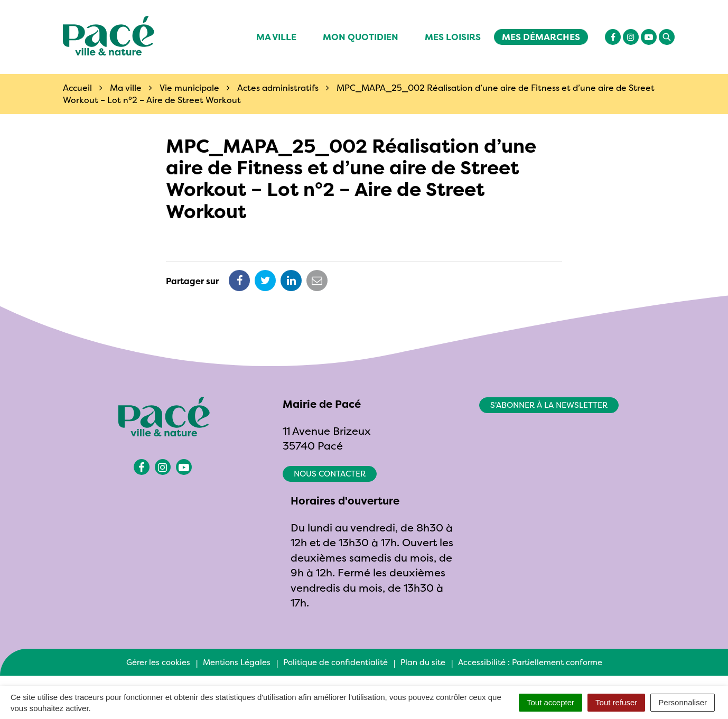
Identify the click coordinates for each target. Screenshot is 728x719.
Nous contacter (330, 474)
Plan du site (423, 662)
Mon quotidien (361, 37)
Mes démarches (541, 37)
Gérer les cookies (158, 662)
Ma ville (276, 37)
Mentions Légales (237, 662)
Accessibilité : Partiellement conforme (530, 662)
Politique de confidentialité (335, 662)
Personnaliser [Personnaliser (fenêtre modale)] (683, 702)
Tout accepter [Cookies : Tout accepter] (550, 702)
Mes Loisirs (453, 37)
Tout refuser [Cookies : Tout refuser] (616, 702)
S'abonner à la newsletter (549, 405)
